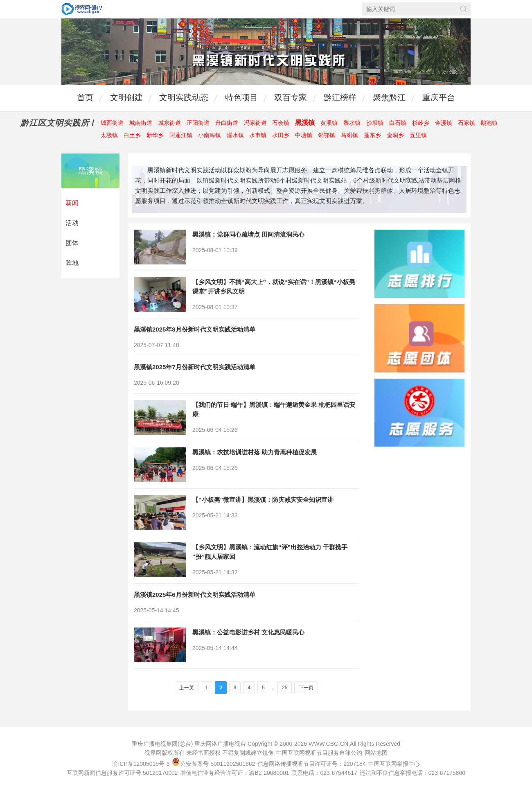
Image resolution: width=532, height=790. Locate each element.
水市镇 (258, 135)
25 (285, 688)
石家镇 (467, 123)
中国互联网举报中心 (394, 764)
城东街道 (169, 123)
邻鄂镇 (327, 135)
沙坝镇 (375, 123)
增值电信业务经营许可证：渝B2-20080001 (234, 773)
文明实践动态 (184, 97)
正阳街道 (198, 123)
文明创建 (126, 97)
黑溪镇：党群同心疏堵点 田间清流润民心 (248, 234)
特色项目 (241, 97)
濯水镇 (235, 135)
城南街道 (141, 123)
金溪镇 (444, 123)
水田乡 (281, 135)
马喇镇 (349, 135)
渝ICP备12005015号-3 (141, 764)
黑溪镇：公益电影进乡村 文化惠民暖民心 (248, 632)
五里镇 (418, 135)
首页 (85, 97)
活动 (72, 223)
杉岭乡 (421, 123)
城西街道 (112, 123)
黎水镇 (352, 123)
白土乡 (132, 135)
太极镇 (109, 135)
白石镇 (398, 123)
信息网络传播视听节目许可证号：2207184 (312, 764)
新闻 (72, 203)
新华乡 (155, 135)
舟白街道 (227, 123)
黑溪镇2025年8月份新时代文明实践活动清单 (195, 329)
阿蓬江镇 (181, 135)
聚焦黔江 (389, 97)
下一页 (306, 688)
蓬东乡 (372, 135)
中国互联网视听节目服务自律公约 (319, 753)
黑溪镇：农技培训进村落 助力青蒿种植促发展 (255, 452)
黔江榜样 (340, 97)
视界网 (82, 9)
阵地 (72, 263)
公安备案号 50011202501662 (214, 764)
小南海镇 (210, 135)
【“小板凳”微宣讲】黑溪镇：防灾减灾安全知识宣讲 (263, 500)
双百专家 (291, 97)
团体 (72, 243)
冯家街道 (255, 123)
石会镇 (281, 123)
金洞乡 (395, 135)
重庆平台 (439, 97)
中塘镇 (304, 135)
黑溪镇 (305, 123)
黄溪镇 (329, 123)
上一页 (187, 688)
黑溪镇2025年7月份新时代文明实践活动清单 (195, 367)
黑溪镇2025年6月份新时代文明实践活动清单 (195, 595)
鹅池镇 (489, 123)
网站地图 (376, 753)
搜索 (463, 9)
